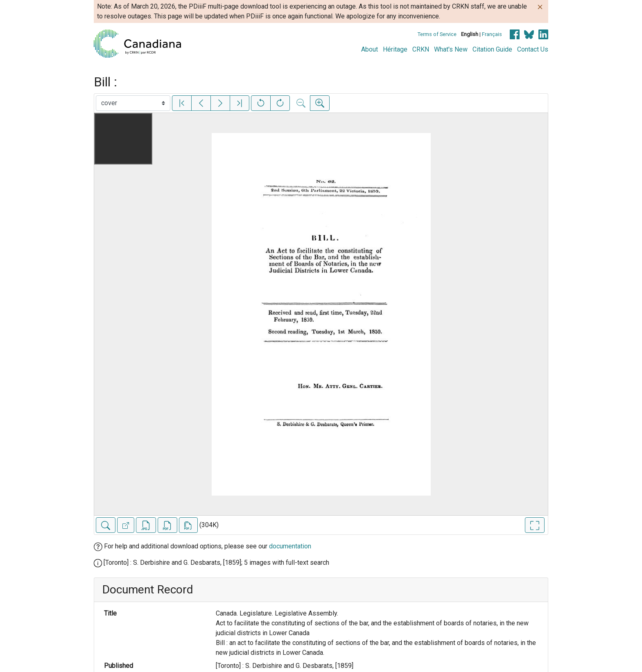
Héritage (395, 49)
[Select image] (133, 103)
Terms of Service (437, 34)
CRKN (421, 49)
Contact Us (533, 49)
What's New (451, 49)
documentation (290, 546)
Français (492, 34)
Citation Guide (492, 49)
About (370, 49)
